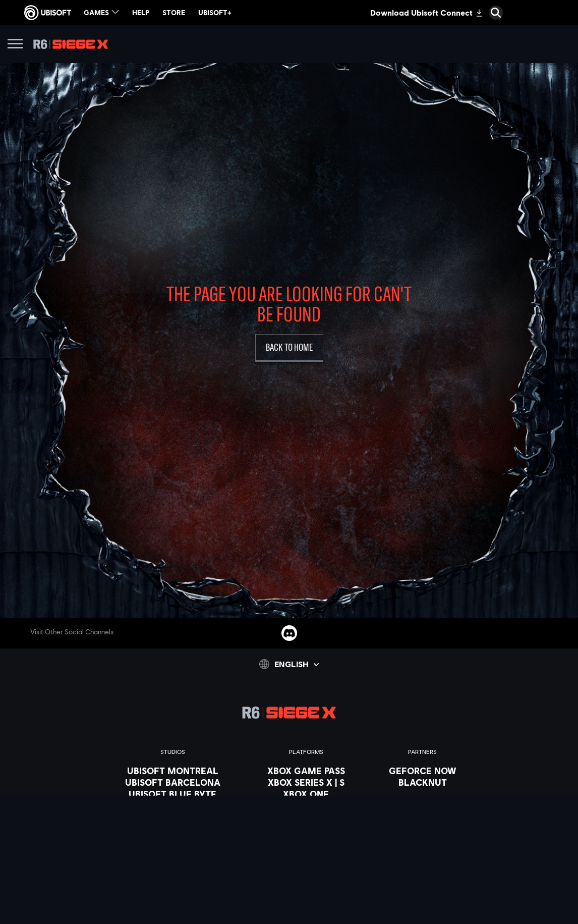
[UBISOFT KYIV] (173, 817)
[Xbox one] (306, 794)
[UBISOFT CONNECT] (306, 829)
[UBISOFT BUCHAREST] (173, 805)
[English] (289, 664)
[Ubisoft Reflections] (173, 840)
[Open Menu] (15, 45)
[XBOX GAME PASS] (306, 771)
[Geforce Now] (423, 771)
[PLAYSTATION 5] (306, 805)
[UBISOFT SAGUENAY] (173, 852)
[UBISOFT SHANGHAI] (173, 863)
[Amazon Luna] (306, 840)
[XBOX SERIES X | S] (306, 782)
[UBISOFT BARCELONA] (173, 782)
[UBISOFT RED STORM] (173, 829)
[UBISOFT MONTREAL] (173, 771)
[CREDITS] (173, 887)
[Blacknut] (423, 782)
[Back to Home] (289, 348)
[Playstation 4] (306, 817)
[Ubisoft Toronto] (173, 875)
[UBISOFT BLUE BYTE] (173, 794)
